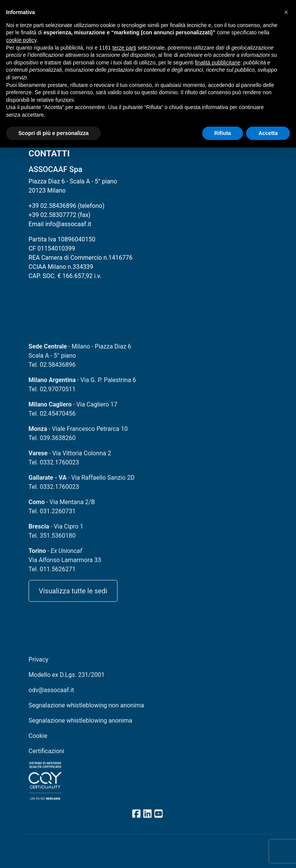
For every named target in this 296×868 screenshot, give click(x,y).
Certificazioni (46, 756)
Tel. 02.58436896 (52, 370)
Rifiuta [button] (223, 133)
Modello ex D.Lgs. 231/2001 (67, 680)
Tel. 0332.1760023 (54, 468)
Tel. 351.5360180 (52, 541)
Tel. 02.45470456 (52, 419)
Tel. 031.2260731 (52, 517)
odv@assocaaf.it (51, 695)
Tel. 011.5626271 (52, 575)
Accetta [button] (268, 133)
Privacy (39, 665)
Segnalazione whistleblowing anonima (80, 726)
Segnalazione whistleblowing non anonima (86, 711)
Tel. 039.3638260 (52, 443)
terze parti (124, 48)
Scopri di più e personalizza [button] (53, 133)
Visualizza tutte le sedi (73, 596)
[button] (286, 12)
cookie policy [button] (21, 40)
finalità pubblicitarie (218, 63)
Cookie (38, 741)
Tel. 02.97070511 (52, 395)
